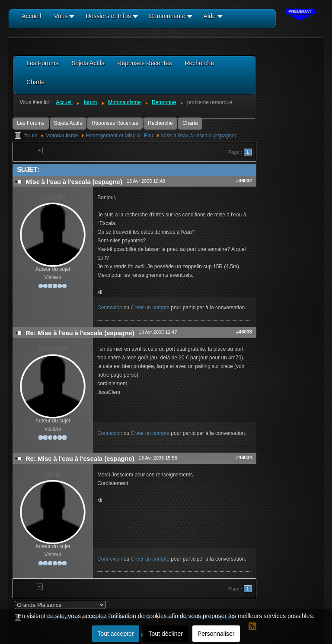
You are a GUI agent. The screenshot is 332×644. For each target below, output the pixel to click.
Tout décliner (166, 634)
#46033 (244, 332)
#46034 (244, 457)
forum (31, 136)
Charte (190, 123)
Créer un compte (150, 308)
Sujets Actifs (68, 123)
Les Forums (30, 123)
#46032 (244, 181)
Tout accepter (115, 634)
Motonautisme (62, 136)
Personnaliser (216, 634)
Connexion (110, 308)
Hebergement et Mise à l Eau (120, 136)
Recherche (160, 123)
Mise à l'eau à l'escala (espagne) (199, 136)
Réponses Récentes (115, 123)
